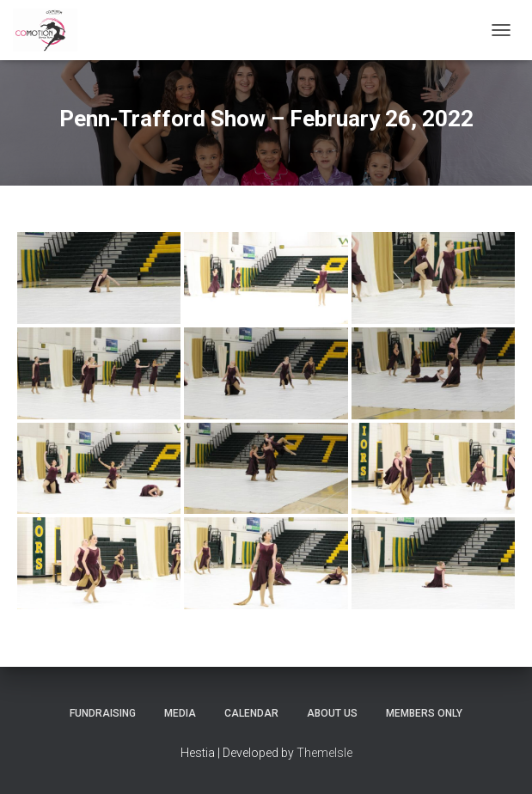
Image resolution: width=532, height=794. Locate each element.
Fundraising (103, 713)
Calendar (251, 713)
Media (180, 713)
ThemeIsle (324, 753)
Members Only (424, 713)
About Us (332, 713)
